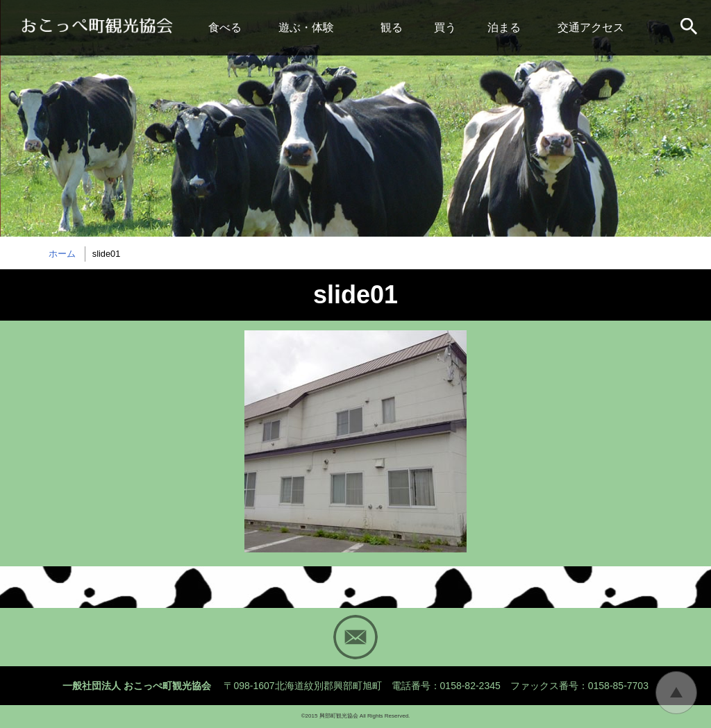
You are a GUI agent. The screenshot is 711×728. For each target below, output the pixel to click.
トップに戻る (676, 693)
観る (392, 27)
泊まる (504, 27)
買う (445, 27)
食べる (225, 27)
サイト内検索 (690, 28)
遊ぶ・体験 (306, 27)
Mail (355, 637)
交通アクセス (591, 27)
